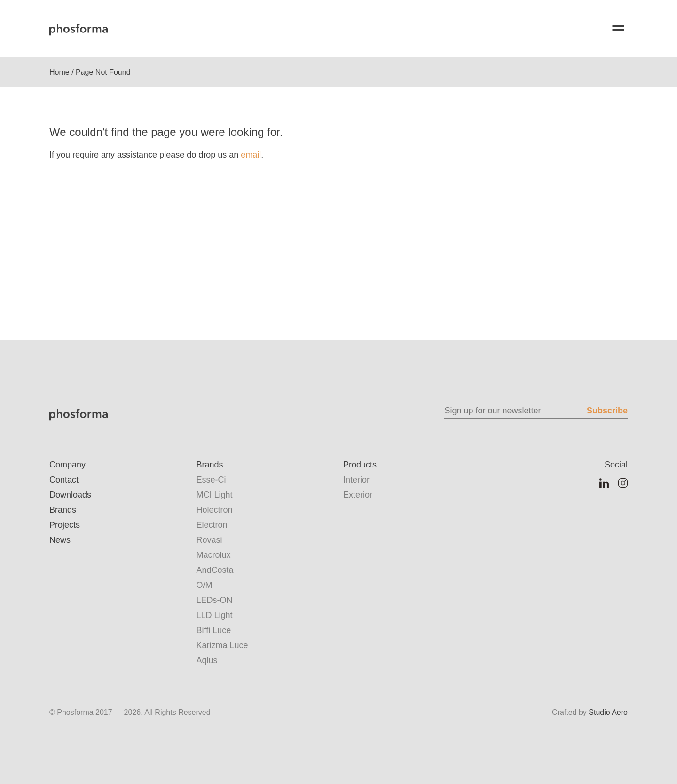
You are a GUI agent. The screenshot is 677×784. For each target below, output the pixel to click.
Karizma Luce (222, 645)
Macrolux (214, 555)
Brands (63, 510)
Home (59, 72)
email (251, 155)
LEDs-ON (215, 600)
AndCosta (215, 570)
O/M (205, 585)
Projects (65, 525)
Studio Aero (608, 712)
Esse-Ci (211, 480)
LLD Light (215, 615)
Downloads (70, 495)
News (60, 540)
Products (360, 465)
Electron (212, 525)
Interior (356, 480)
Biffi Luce (214, 630)
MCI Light (215, 495)
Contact (64, 480)
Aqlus (207, 660)
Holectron (215, 510)
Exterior (358, 495)
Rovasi (209, 540)
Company (67, 465)
